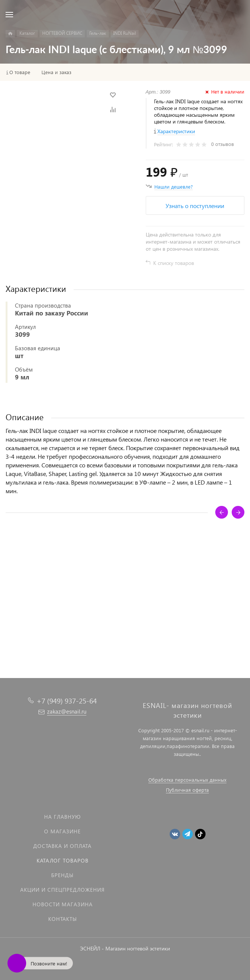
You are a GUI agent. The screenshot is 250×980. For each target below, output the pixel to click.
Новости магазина (63, 904)
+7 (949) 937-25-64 (67, 701)
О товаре (20, 72)
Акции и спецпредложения (62, 890)
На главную (62, 817)
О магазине (62, 831)
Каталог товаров (63, 860)
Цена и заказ (56, 72)
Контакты (63, 919)
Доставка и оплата (62, 846)
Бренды (62, 875)
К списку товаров (174, 263)
